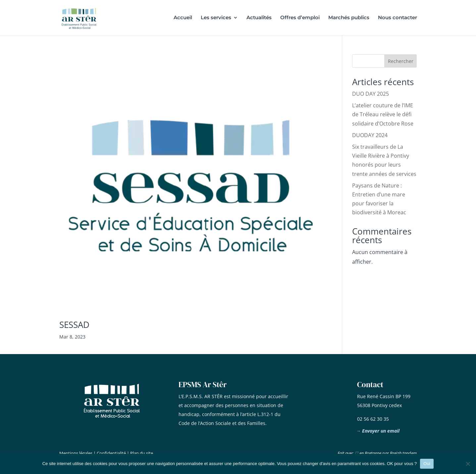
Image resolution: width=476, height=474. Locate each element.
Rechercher (401, 61)
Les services (216, 18)
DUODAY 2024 (370, 135)
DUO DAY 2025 (370, 94)
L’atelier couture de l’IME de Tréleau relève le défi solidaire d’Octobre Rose (383, 114)
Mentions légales (76, 453)
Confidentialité (111, 453)
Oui (427, 464)
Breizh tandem (403, 453)
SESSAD (74, 325)
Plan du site (142, 453)
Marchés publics (349, 18)
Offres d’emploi (300, 18)
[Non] (468, 464)
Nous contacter (397, 18)
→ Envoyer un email (378, 431)
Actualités (259, 18)
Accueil (183, 18)
